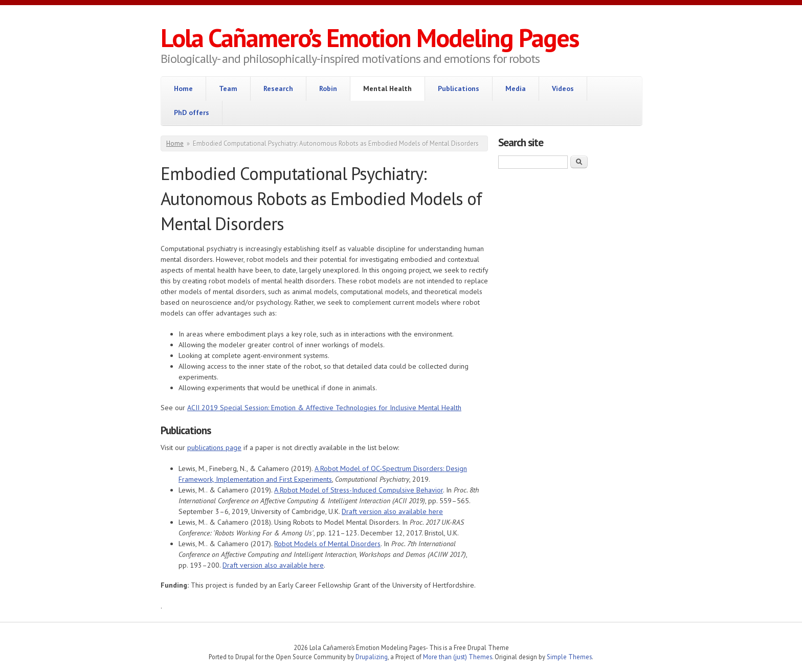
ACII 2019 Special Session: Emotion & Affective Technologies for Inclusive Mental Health (324, 408)
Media (516, 88)
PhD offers (192, 113)
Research (278, 88)
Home (183, 88)
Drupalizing (372, 657)
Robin (328, 88)
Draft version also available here (392, 511)
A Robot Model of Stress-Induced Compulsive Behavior (359, 490)
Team (228, 88)
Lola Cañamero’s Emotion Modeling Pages (370, 38)
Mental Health (387, 88)
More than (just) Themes (458, 657)
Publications (459, 88)
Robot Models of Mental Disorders (327, 544)
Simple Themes (569, 657)
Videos (563, 88)
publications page (214, 447)
